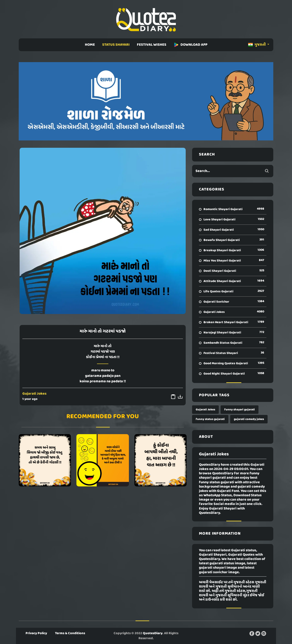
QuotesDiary (153, 633)
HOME (90, 45)
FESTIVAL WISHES (152, 45)
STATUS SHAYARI (116, 45)
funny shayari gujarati (240, 410)
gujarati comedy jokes (249, 419)
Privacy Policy (36, 633)
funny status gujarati (210, 419)
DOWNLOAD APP (190, 45)
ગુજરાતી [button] (257, 45)
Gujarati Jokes (34, 394)
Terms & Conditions (70, 633)
